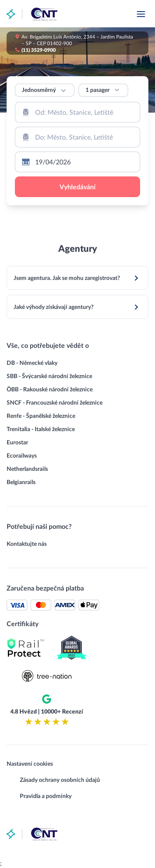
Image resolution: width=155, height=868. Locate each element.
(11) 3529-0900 (39, 50)
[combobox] (77, 112)
